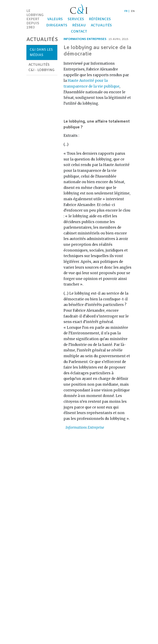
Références (100, 19)
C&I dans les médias (41, 52)
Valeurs (55, 19)
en (133, 11)
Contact (79, 32)
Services (76, 19)
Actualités (101, 25)
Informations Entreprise (85, 427)
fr (126, 11)
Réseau (79, 25)
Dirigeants (57, 25)
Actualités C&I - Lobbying (42, 67)
